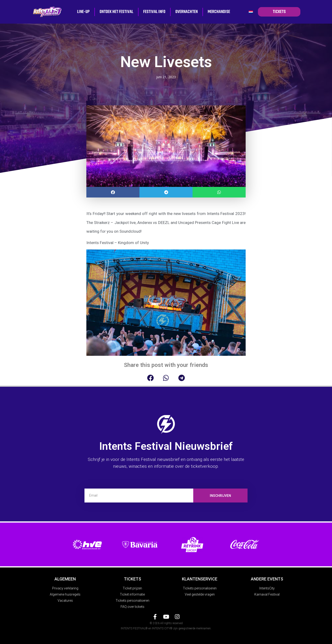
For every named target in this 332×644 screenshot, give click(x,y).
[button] (113, 192)
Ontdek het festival (116, 12)
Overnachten (187, 12)
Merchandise (219, 12)
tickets (279, 12)
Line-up (83, 12)
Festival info (154, 12)
